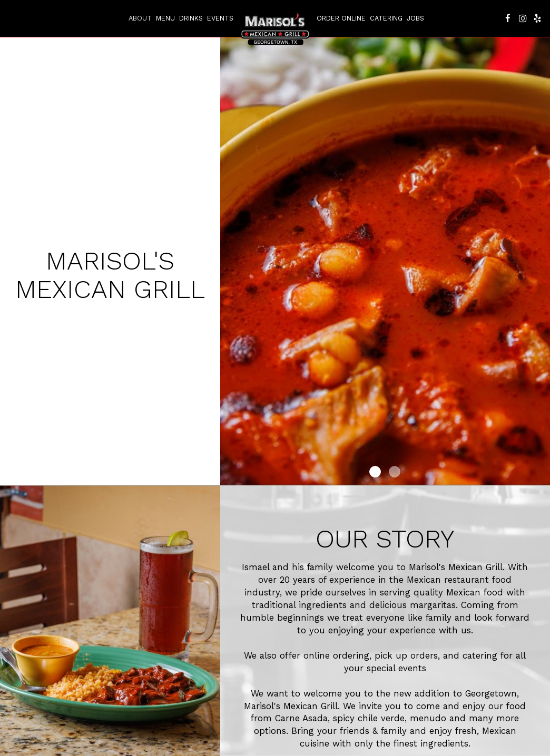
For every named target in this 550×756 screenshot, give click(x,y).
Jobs (415, 18)
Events (220, 18)
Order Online (341, 18)
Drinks (191, 18)
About (140, 18)
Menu (165, 18)
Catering (386, 18)
